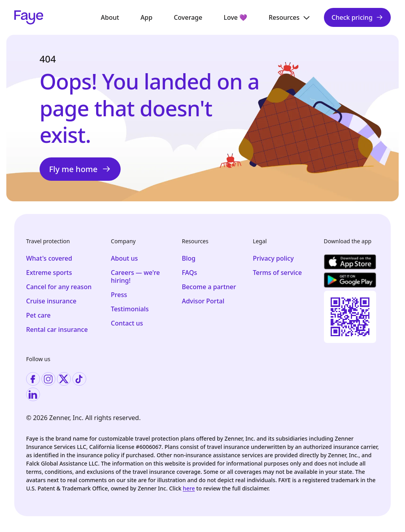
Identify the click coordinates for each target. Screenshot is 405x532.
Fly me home (80, 169)
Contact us (127, 323)
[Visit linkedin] (33, 395)
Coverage (188, 17)
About (110, 17)
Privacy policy (273, 258)
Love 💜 (235, 17)
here (189, 488)
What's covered (49, 258)
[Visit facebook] (33, 379)
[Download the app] (350, 262)
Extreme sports (49, 273)
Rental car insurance (57, 329)
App (146, 17)
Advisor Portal (203, 301)
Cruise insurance (51, 301)
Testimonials (130, 309)
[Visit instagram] (48, 379)
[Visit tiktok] (79, 379)
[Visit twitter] (64, 379)
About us (124, 258)
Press (119, 295)
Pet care (38, 315)
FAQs (190, 273)
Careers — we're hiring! (135, 276)
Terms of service (277, 273)
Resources (290, 17)
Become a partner (209, 287)
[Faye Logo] (29, 17)
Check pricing (357, 17)
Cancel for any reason (59, 287)
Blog (189, 258)
